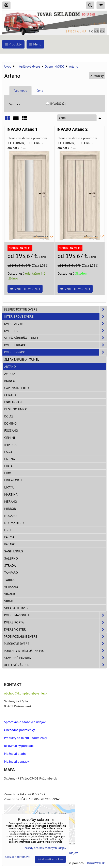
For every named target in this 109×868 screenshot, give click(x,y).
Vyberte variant (25, 289)
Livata (9, 487)
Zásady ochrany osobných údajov (45, 848)
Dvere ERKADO (55, 345)
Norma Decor (15, 523)
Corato (10, 395)
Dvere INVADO (55, 352)
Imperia (10, 445)
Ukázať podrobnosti (18, 857)
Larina (10, 459)
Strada (10, 565)
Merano (11, 501)
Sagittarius (14, 551)
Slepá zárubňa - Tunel (55, 338)
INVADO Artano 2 (72, 129)
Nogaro (10, 516)
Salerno (11, 558)
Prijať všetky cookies (50, 859)
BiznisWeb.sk (96, 863)
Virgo (9, 601)
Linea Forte (13, 480)
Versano (11, 587)
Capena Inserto (17, 388)
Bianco (10, 381)
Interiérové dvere (55, 316)
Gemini (10, 438)
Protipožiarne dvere (55, 636)
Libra (8, 466)
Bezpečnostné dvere (55, 309)
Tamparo (11, 573)
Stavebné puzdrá (55, 658)
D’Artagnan (13, 402)
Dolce (9, 416)
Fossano (11, 430)
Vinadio (10, 594)
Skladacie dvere (17, 608)
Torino (10, 580)
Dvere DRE (55, 331)
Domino (10, 423)
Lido (8, 473)
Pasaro (10, 544)
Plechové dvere (55, 644)
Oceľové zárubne (55, 665)
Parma (9, 537)
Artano (10, 367)
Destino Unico (16, 409)
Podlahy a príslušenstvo (55, 651)
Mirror (10, 509)
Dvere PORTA (55, 622)
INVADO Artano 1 (22, 129)
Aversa (10, 374)
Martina (11, 494)
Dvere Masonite (55, 615)
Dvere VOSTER (55, 629)
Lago (8, 452)
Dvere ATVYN (55, 324)
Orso (8, 530)
